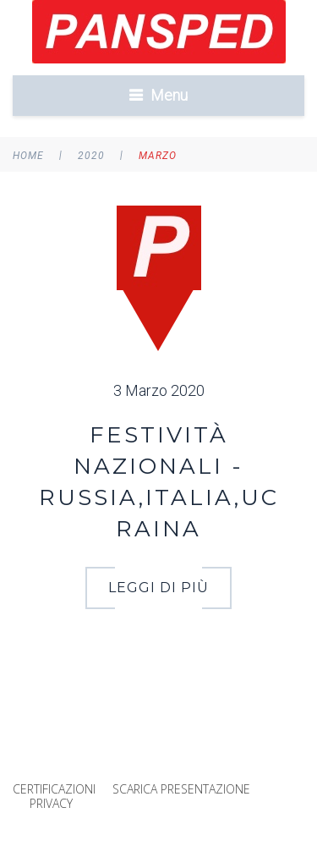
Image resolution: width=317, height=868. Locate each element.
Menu (169, 95)
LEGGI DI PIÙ (158, 588)
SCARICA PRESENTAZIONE (181, 789)
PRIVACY (51, 803)
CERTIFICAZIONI (54, 789)
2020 (91, 156)
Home (28, 156)
